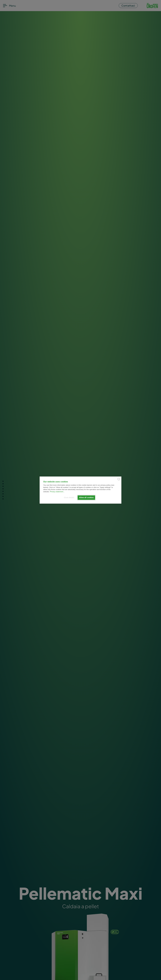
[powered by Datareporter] (119, 480)
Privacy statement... (57, 492)
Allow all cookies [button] (86, 498)
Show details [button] (69, 498)
